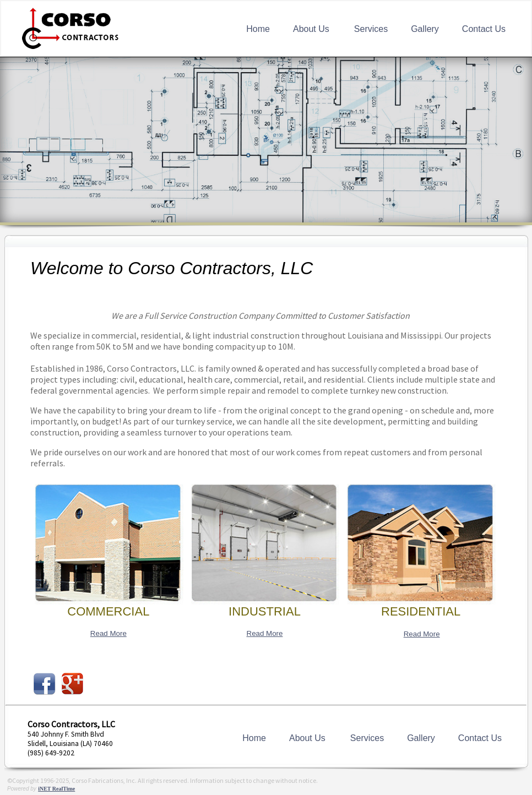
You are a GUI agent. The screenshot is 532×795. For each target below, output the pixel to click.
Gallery (425, 29)
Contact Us (484, 29)
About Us (311, 29)
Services (371, 29)
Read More (108, 633)
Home (258, 29)
